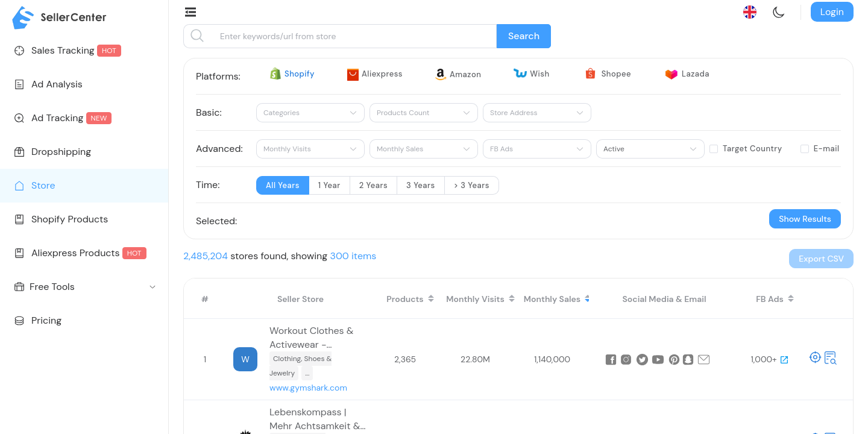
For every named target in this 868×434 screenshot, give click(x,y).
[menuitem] (84, 51)
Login (832, 12)
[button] (821, 259)
